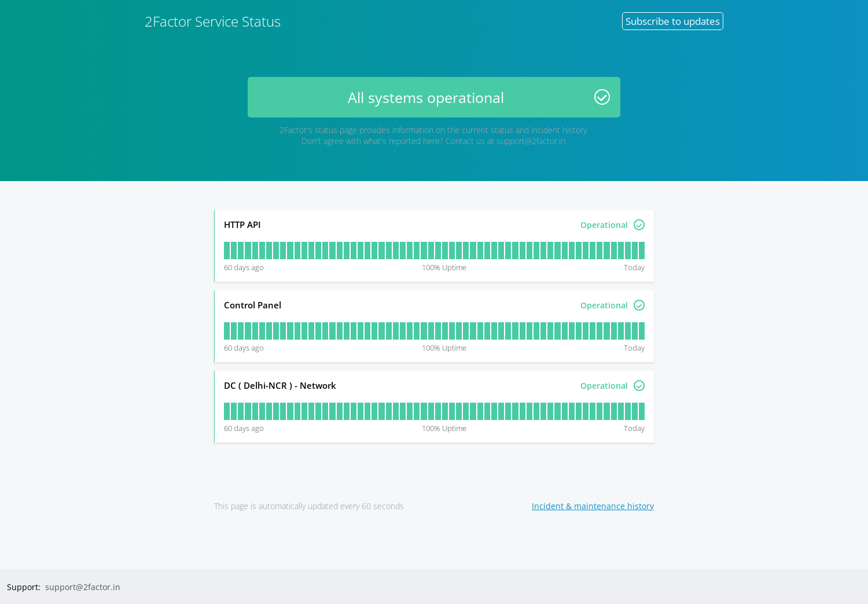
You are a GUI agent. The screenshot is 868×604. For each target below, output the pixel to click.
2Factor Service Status (213, 21)
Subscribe (673, 21)
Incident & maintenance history (593, 506)
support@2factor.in (531, 141)
